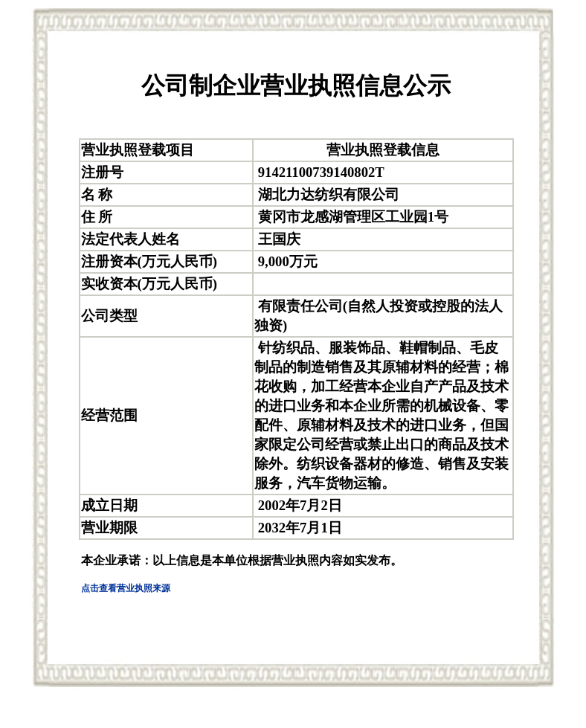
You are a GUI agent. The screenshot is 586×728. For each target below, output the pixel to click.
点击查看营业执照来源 (126, 588)
